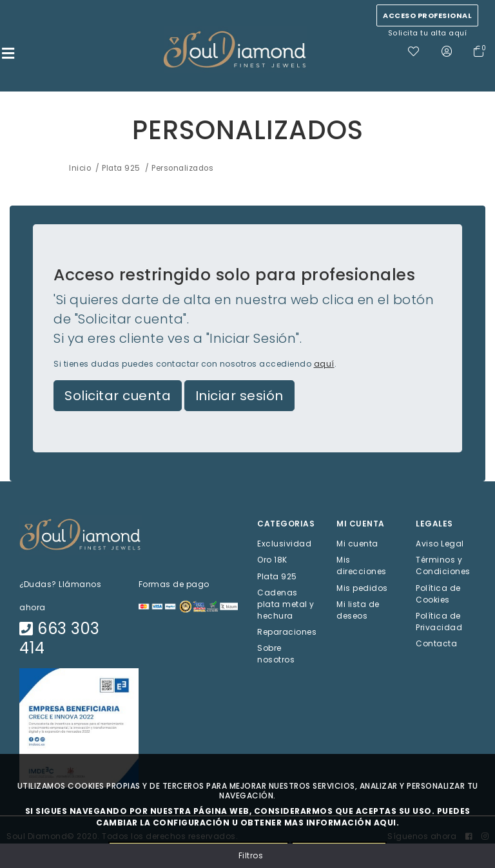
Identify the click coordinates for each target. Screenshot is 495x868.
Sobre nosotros (276, 654)
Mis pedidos (362, 587)
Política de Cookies (438, 593)
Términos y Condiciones (443, 565)
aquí (324, 364)
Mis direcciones (362, 565)
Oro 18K (272, 560)
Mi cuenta (357, 544)
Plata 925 (277, 576)
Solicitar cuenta (118, 396)
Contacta (436, 643)
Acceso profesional (427, 15)
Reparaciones (287, 631)
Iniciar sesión (239, 396)
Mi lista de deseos (358, 609)
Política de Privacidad (439, 621)
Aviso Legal (440, 544)
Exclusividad (284, 544)
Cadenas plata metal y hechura (286, 603)
